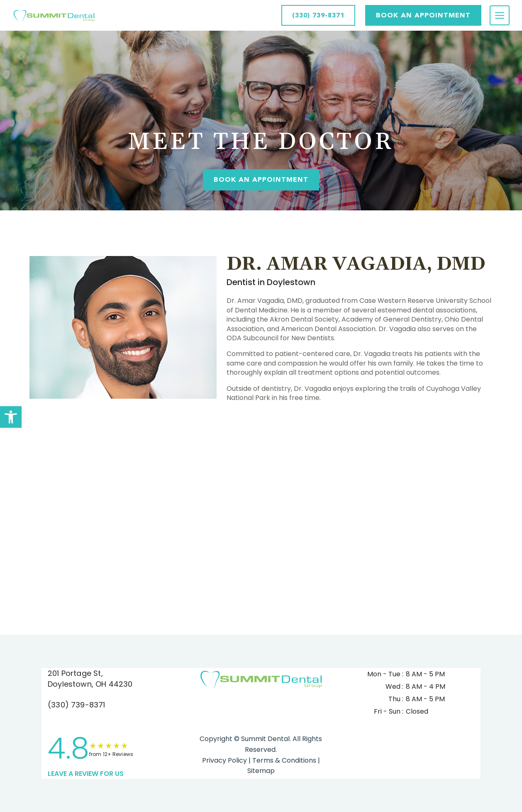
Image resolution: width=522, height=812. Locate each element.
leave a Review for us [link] (86, 774)
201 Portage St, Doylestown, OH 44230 (90, 678)
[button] (11, 417)
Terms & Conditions (283, 760)
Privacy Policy (224, 760)
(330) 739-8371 (77, 705)
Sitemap (261, 771)
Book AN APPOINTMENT (423, 15)
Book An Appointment (261, 179)
